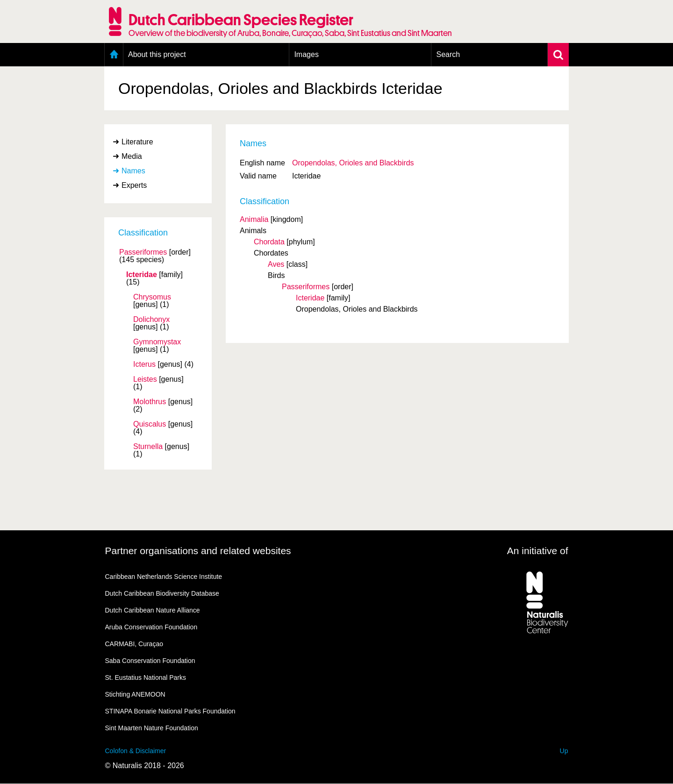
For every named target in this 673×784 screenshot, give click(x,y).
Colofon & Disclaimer (136, 751)
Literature (137, 142)
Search (448, 54)
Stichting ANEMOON (135, 694)
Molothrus (150, 402)
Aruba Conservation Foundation (151, 627)
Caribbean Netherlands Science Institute (164, 577)
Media (132, 156)
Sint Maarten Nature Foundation (152, 728)
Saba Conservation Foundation (150, 661)
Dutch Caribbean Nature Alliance (153, 610)
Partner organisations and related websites (198, 551)
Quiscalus (150, 424)
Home (114, 55)
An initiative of (538, 551)
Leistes (145, 379)
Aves (276, 264)
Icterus (144, 364)
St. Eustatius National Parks (146, 677)
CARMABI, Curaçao (134, 644)
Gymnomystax (157, 342)
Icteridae (142, 275)
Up (564, 751)
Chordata (269, 242)
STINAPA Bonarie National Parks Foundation (170, 711)
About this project (157, 54)
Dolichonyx (151, 320)
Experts (134, 185)
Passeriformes (143, 252)
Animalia (254, 219)
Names (133, 171)
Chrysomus (152, 297)
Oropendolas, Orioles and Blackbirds (353, 163)
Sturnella (148, 447)
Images (306, 54)
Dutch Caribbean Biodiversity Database (162, 593)
